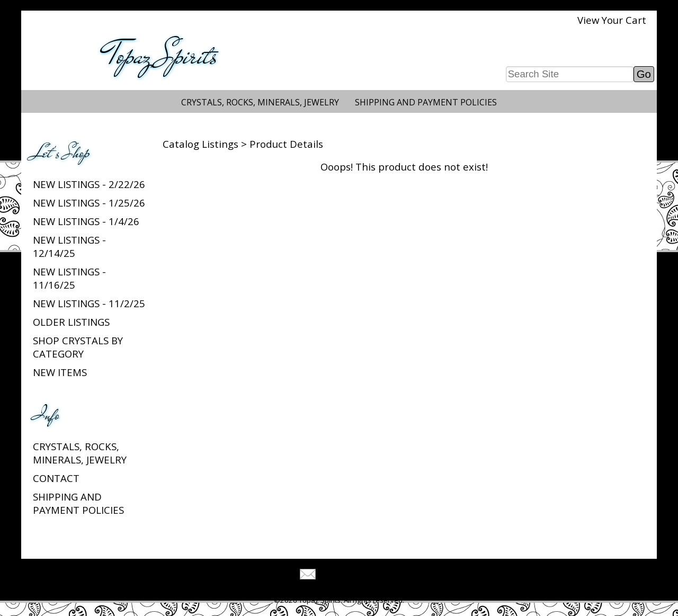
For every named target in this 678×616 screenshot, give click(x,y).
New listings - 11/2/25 (89, 303)
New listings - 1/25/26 (89, 203)
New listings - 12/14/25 (69, 246)
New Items (60, 372)
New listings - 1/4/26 (86, 221)
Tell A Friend (348, 575)
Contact (56, 478)
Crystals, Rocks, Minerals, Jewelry (260, 102)
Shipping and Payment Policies (426, 102)
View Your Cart (612, 20)
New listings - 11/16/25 (69, 278)
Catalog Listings (200, 144)
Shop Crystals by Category (78, 347)
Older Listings (71, 322)
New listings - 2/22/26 (89, 184)
